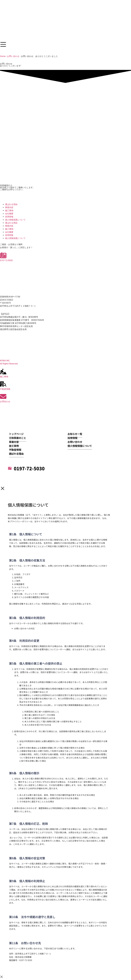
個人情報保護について (15, 220)
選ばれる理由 (11, 204)
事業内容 (9, 207)
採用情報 (9, 217)
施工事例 (9, 211)
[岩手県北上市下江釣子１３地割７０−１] (65, 346)
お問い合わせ (13, 56)
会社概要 (9, 214)
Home (3, 56)
